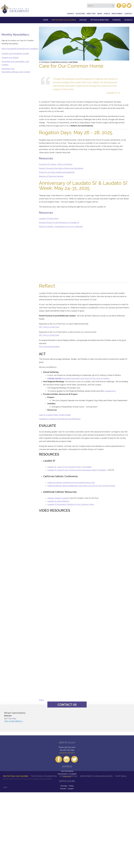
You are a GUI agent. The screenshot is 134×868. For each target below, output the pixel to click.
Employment (117, 14)
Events (107, 14)
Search (113, 5)
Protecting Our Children (64, 20)
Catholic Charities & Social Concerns (59, 62)
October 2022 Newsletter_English (15, 53)
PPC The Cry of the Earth (49, 335)
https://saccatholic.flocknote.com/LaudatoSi (20, 49)
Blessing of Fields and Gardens (51, 176)
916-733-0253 (10, 718)
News (100, 14)
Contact (128, 14)
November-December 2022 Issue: (78, 378)
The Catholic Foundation (44, 776)
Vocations (80, 14)
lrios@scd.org (110, 391)
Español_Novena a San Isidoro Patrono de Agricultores (61, 168)
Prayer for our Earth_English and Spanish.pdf (57, 172)
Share (41, 700)
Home (45, 20)
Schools (128, 20)
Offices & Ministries (100, 20)
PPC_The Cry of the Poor (49, 327)
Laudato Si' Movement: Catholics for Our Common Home (71, 504)
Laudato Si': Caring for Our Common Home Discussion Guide (72, 470)
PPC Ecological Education (49, 347)
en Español (87, 467)
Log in (5, 787)
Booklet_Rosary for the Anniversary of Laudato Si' (59, 222)
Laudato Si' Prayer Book (49, 218)
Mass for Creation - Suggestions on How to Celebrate (61, 226)
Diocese (83, 20)
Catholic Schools (68, 776)
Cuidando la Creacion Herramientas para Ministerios (60, 419)
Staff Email (121, 776)
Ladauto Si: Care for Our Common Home (64, 467)
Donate (71, 14)
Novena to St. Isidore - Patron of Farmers (56, 164)
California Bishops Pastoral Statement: (81, 486)
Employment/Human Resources (96, 776)
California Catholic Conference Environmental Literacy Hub (71, 483)
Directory (91, 14)
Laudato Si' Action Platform (58, 501)
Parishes (117, 20)
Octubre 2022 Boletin (10, 57)
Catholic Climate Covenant (58, 498)
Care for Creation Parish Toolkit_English (55, 415)
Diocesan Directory (67, 753)
